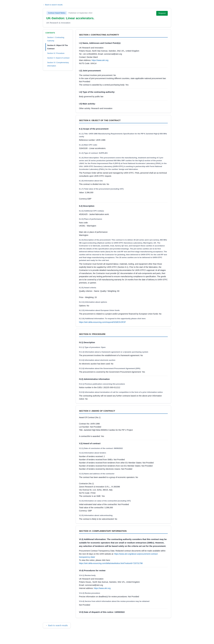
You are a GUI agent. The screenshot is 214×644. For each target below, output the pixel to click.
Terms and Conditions (55, 638)
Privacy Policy (80, 638)
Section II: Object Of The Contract (58, 47)
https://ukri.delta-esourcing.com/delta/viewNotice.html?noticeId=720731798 (111, 563)
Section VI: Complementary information (58, 64)
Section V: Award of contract (58, 58)
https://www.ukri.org (100, 60)
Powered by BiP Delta (97, 638)
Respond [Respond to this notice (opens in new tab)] (162, 13)
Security (69, 638)
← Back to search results (53, 5)
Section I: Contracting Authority (56, 39)
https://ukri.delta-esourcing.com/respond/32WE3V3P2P (102, 322)
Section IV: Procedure (56, 53)
